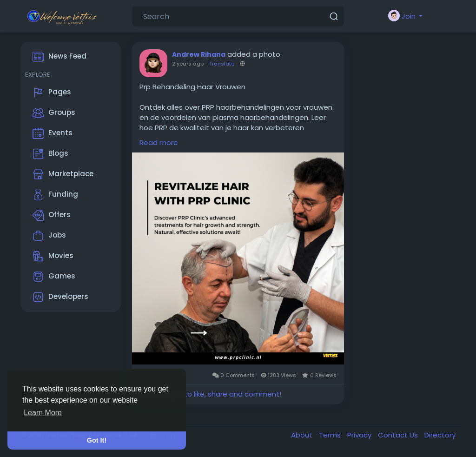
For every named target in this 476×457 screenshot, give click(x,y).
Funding (55, 195)
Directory (440, 435)
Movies (53, 256)
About (303, 435)
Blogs (50, 154)
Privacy (360, 435)
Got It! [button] (97, 440)
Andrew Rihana (199, 54)
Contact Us (399, 435)
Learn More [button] (43, 413)
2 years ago (188, 64)
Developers (60, 297)
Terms (331, 435)
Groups (54, 113)
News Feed (59, 57)
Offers (52, 215)
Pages (52, 93)
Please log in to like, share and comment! (210, 394)
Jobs (49, 236)
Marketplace (63, 174)
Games (54, 277)
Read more (159, 142)
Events (53, 133)
